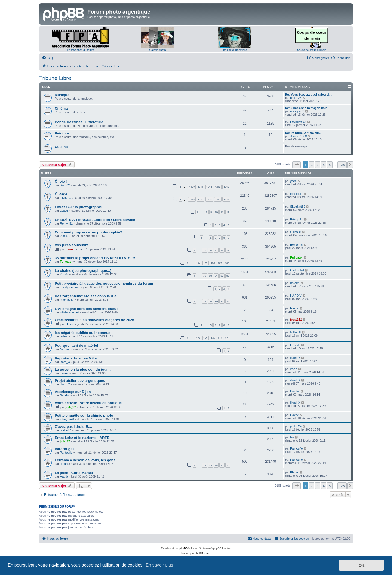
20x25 (64, 211)
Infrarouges (65, 449)
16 (210, 250)
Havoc (294, 308)
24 (216, 465)
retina (64, 336)
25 (222, 465)
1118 (226, 199)
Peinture (62, 133)
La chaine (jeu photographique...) (83, 271)
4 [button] (324, 165)
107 (220, 263)
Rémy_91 (66, 223)
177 (220, 338)
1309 (192, 187)
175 (205, 338)
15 (204, 250)
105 (205, 263)
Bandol (65, 395)
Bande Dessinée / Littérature (79, 122)
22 (204, 465)
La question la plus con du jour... (83, 369)
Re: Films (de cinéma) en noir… (307, 108)
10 (216, 212)
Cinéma (61, 108)
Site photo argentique (235, 50)
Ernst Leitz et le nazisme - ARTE (82, 438)
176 (213, 338)
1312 (218, 187)
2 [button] (312, 165)
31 (222, 301)
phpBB (183, 548)
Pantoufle (66, 453)
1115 (200, 199)
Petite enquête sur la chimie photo (84, 415)
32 (228, 301)
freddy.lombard (70, 287)
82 (222, 276)
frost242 (296, 319)
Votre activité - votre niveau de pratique (88, 403)
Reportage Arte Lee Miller (76, 358)
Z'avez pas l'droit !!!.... (73, 427)
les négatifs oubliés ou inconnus (82, 333)
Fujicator (66, 262)
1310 (200, 187)
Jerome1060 (298, 136)
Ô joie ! (61, 181)
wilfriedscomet (69, 312)
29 (210, 301)
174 (198, 338)
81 (216, 276)
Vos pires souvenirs (72, 245)
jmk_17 (71, 407)
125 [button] (342, 165)
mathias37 (67, 300)
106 (213, 263)
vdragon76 (297, 111)
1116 (209, 199)
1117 (218, 199)
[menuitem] (47, 58)
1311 (209, 187)
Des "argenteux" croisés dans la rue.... (88, 296)
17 (216, 250)
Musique (62, 95)
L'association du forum (81, 50)
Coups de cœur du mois (312, 50)
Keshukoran (298, 122)
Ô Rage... (62, 194)
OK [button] (362, 565)
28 (204, 301)
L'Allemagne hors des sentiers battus (87, 309)
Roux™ (65, 185)
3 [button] (318, 165)
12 (228, 212)
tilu (292, 437)
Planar (295, 472)
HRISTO (65, 198)
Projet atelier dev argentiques (80, 381)
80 (210, 276)
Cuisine (61, 147)
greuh (64, 464)
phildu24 (296, 98)
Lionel (70, 249)
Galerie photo (157, 50)
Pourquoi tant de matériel (76, 345)
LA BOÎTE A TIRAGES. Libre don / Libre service (95, 220)
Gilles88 (296, 232)
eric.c (294, 369)
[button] (296, 165)
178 (227, 338)
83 (228, 276)
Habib (64, 476)
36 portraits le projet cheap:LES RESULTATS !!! (95, 258)
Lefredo (295, 345)
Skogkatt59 (298, 207)
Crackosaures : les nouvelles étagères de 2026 (94, 320)
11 (222, 212)
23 (210, 465)
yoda (293, 181)
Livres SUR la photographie (78, 207)
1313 (226, 187)
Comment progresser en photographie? (88, 232)
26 (228, 465)
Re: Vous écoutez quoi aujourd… (308, 94)
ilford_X (65, 362)
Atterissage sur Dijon (73, 392)
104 (198, 263)
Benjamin (296, 245)
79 (204, 276)
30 (216, 301)
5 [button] (330, 165)
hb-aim (295, 283)
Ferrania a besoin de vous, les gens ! (86, 460)
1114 (192, 199)
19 (228, 250)
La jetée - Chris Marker (74, 473)
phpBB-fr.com (203, 553)
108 (227, 263)
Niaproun (296, 194)
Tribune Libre (55, 78)
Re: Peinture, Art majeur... (303, 133)
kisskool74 (297, 270)
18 (222, 250)
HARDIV (296, 296)
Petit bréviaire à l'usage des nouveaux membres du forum (104, 283)
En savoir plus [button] (159, 565)
